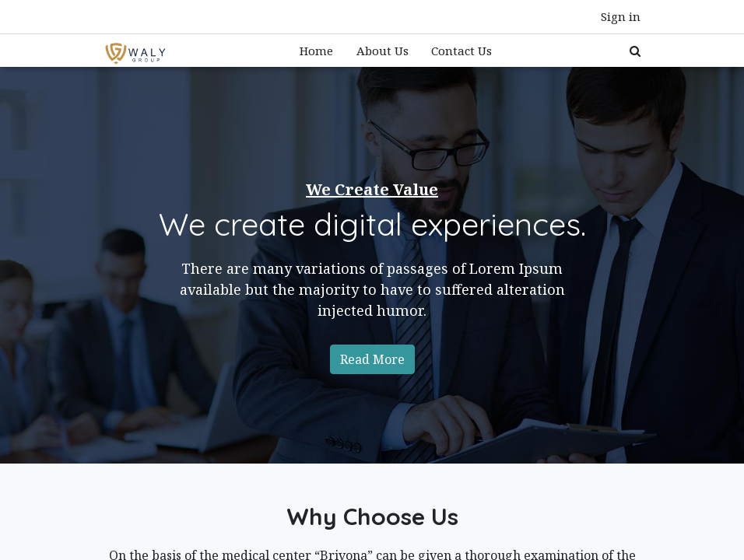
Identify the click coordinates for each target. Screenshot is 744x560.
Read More (372, 359)
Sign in (621, 16)
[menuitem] (316, 51)
